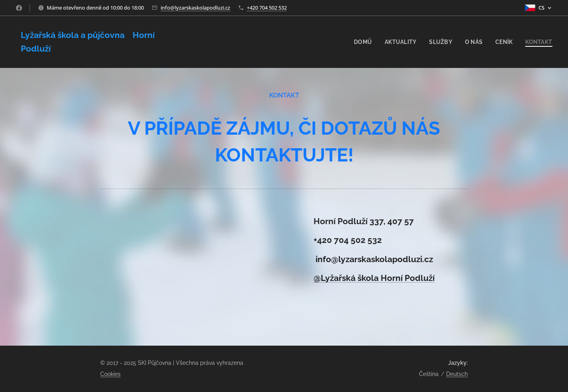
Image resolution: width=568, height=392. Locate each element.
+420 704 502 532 (267, 8)
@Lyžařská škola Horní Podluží (374, 278)
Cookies (110, 374)
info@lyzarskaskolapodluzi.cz (195, 8)
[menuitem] (359, 42)
